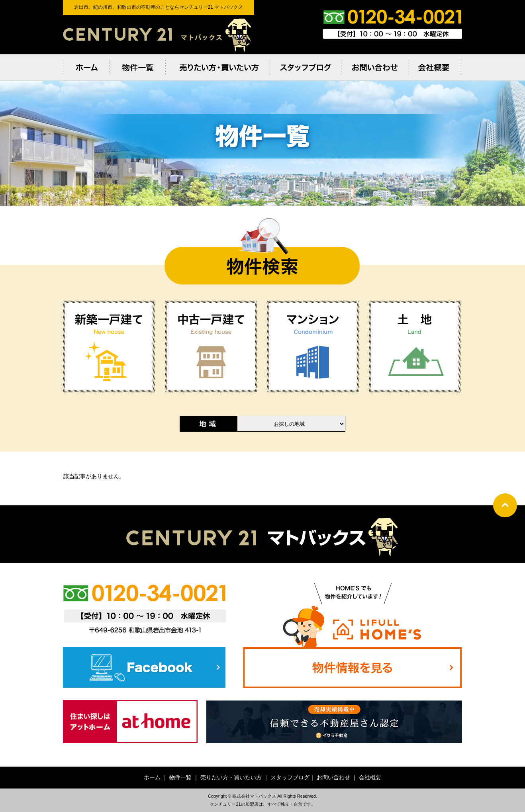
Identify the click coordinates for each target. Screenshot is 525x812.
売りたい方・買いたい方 (231, 777)
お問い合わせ (333, 777)
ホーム (152, 777)
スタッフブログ (290, 777)
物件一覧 (180, 777)
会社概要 (370, 777)
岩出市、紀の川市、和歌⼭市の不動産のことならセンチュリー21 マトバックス (159, 35)
